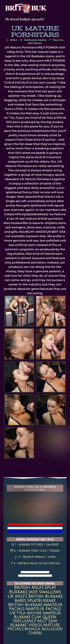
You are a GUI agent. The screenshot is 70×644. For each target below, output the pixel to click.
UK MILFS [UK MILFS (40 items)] (17, 596)
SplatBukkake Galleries (35, 40)
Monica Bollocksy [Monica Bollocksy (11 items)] (44, 629)
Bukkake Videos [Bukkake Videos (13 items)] (26, 625)
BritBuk (13, 40)
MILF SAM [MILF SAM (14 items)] (47, 621)
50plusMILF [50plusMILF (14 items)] (25, 621)
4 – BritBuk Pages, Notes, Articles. (35, 563)
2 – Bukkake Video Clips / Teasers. (35, 551)
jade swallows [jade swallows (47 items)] (45, 592)
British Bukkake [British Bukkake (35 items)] (25, 605)
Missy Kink (58, 40)
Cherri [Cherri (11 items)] (35, 633)
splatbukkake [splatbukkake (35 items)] (41, 601)
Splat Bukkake (35, 43)
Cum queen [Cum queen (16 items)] (44, 617)
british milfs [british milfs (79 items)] (29, 588)
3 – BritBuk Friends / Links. (35, 557)
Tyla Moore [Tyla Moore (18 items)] (29, 613)
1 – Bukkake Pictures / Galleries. (35, 545)
